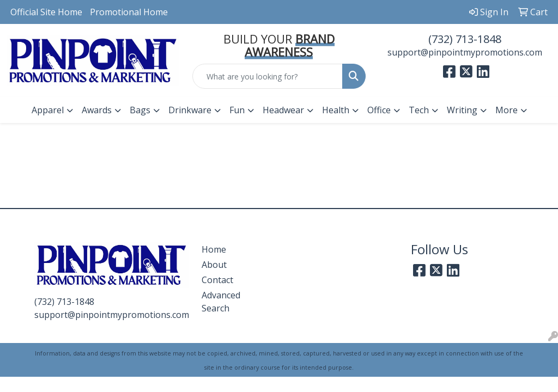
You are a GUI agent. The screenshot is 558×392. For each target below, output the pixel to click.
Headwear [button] (283, 110)
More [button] (507, 110)
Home (214, 249)
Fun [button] (237, 110)
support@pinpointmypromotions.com (465, 52)
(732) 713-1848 (465, 39)
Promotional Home (129, 12)
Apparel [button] (48, 110)
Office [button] (379, 110)
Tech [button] (419, 110)
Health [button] (336, 110)
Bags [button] (140, 110)
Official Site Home (46, 12)
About (214, 265)
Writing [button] (462, 110)
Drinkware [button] (190, 110)
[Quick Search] (267, 76)
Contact (217, 280)
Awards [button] (97, 110)
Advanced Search (221, 302)
